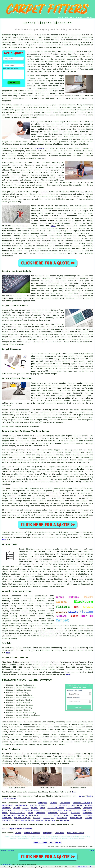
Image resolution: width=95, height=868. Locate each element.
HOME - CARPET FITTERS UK (47, 843)
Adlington (42, 803)
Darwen (76, 810)
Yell (53, 226)
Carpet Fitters (9, 825)
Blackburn (39, 148)
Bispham (47, 810)
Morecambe (57, 810)
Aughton (58, 815)
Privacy (91, 850)
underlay (31, 86)
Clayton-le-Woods (38, 805)
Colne (30, 813)
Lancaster (7, 810)
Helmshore (34, 815)
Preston (37, 818)
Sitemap (4, 850)
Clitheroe (40, 813)
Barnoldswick (76, 818)
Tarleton (6, 820)
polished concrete (49, 759)
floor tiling (83, 756)
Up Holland (46, 815)
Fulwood (88, 818)
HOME (60, 17)
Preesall (88, 815)
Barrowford (62, 818)
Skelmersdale (21, 805)
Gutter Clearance (32, 833)
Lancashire (13, 803)
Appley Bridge (28, 820)
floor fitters (21, 761)
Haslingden (49, 818)
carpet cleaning (49, 764)
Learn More (82, 867)
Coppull (38, 810)
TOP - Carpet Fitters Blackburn (17, 829)
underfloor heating (50, 754)
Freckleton (7, 805)
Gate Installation (76, 833)
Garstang (6, 808)
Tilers (18, 833)
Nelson (34, 808)
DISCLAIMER (88, 17)
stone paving (82, 759)
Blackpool (87, 813)
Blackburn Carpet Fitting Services (27, 680)
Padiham (78, 815)
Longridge (87, 808)
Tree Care (60, 833)
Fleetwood (7, 818)
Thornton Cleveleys (82, 803)
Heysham (64, 813)
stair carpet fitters (41, 616)
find (9, 662)
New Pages (11, 850)
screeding (84, 761)
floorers (18, 759)
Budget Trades (7, 864)
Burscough (53, 813)
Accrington (77, 805)
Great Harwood (17, 813)
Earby (52, 805)
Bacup (42, 808)
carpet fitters (72, 96)
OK (90, 867)
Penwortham (65, 803)
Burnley (28, 810)
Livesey (68, 810)
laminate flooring (22, 756)
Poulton (53, 803)
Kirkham (88, 805)
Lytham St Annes (56, 808)
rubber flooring (82, 754)
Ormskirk (68, 815)
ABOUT (72, 17)
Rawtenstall (63, 805)
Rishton (16, 820)
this (4, 540)
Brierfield (50, 820)
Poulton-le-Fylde (22, 818)
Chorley (40, 820)
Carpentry (48, 833)
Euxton (25, 808)
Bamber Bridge (73, 808)
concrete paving (54, 761)
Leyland (16, 808)
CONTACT (79, 17)
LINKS (66, 17)
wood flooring (54, 756)
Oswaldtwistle (9, 815)
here (68, 675)
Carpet (42, 110)
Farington (65, 820)
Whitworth (22, 815)
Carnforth (18, 810)
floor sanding (20, 764)
